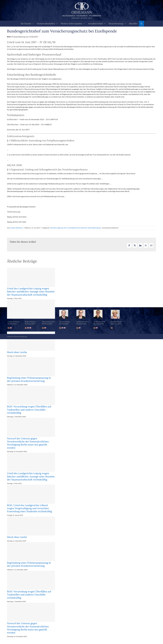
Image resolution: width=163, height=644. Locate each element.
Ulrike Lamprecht (99, 322)
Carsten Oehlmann (16, 228)
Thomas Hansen (65, 322)
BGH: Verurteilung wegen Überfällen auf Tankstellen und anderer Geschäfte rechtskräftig (29, 410)
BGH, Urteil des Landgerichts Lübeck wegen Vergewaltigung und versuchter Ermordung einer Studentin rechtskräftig (29, 508)
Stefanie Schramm (82, 322)
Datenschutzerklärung (20, 337)
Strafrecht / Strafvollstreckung (90, 228)
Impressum (10, 337)
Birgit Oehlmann (30, 322)
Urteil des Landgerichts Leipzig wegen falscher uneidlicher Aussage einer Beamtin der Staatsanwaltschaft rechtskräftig (31, 292)
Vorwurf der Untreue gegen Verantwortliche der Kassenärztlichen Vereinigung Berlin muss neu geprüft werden (28, 443)
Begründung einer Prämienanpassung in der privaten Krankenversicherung (29, 379)
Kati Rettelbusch (116, 322)
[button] (141, 24)
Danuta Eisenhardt (48, 322)
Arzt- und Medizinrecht (72, 228)
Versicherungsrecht (57, 228)
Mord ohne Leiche (17, 352)
